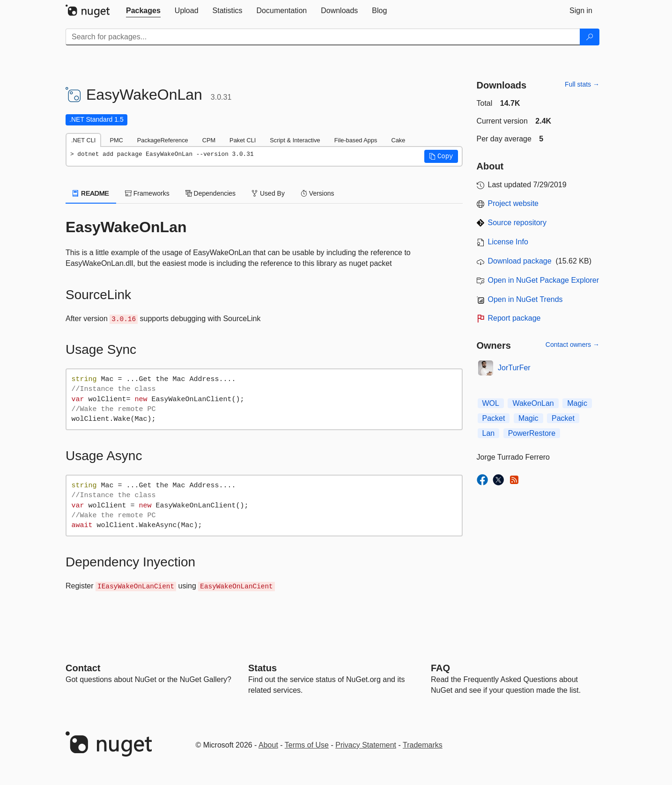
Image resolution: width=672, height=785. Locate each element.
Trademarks (423, 745)
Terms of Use (307, 745)
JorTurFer (514, 368)
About (268, 745)
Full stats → (582, 84)
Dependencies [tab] (210, 193)
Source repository (517, 223)
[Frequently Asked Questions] (440, 668)
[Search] (590, 37)
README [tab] (91, 193)
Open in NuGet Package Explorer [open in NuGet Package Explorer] (543, 280)
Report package (514, 318)
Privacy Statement (366, 745)
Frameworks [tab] (147, 193)
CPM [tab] (209, 140)
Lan (489, 433)
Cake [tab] (398, 140)
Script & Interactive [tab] (295, 140)
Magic (577, 403)
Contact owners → (572, 345)
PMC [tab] (116, 140)
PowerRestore (532, 433)
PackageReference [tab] (163, 140)
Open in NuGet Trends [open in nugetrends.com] (525, 299)
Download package (520, 261)
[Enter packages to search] (323, 37)
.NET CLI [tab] (83, 140)
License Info (508, 242)
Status (262, 668)
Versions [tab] (318, 193)
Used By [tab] (268, 193)
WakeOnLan (533, 403)
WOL (491, 403)
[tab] (143, 11)
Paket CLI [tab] (243, 140)
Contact (83, 668)
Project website (513, 203)
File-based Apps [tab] (356, 140)
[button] (441, 156)
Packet (494, 418)
